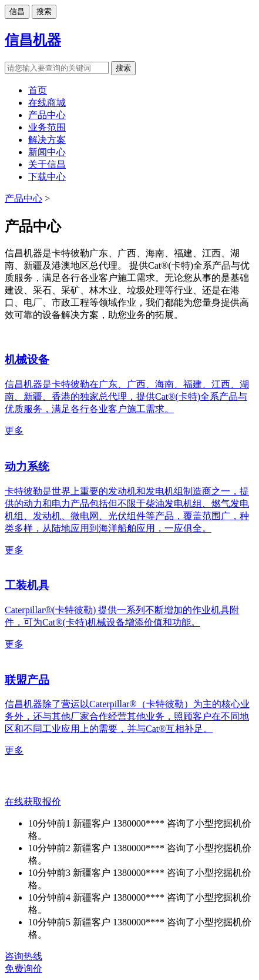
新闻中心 (47, 152)
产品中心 (47, 115)
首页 (38, 90)
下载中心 (47, 177)
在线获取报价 (33, 802)
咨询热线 (23, 956)
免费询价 (23, 969)
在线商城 (47, 103)
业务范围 (47, 127)
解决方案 (47, 140)
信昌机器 (33, 40)
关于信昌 (47, 164)
